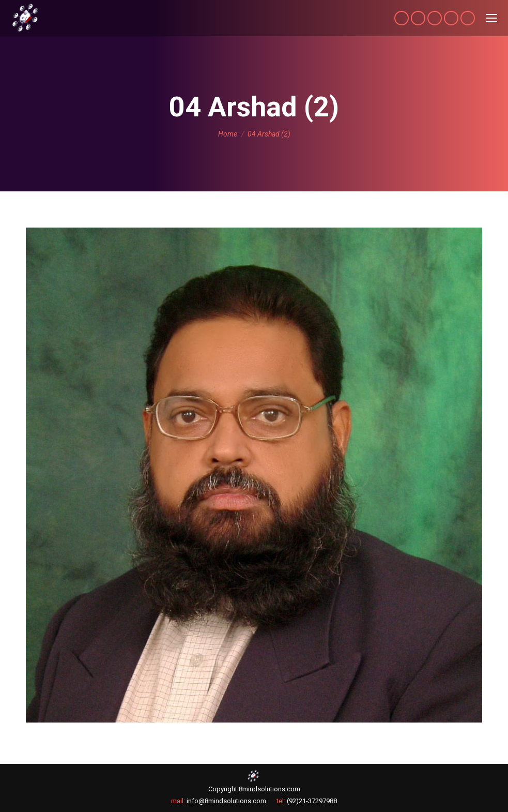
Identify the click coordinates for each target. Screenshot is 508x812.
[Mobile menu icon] (491, 18)
